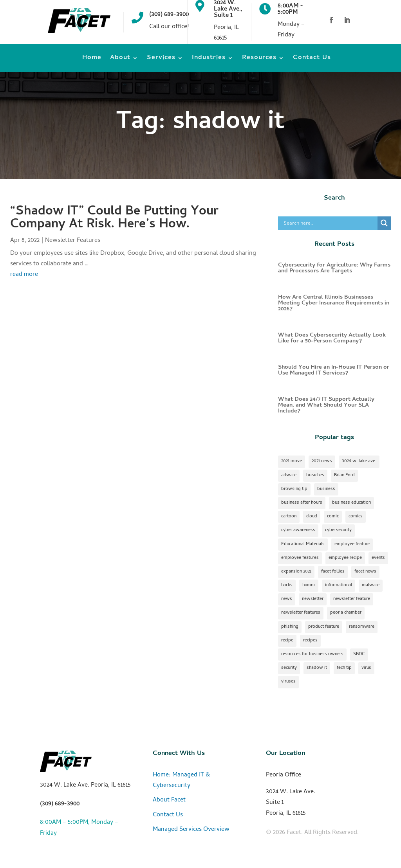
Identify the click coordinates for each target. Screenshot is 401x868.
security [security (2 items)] (289, 668)
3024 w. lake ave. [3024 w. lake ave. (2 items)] (359, 461)
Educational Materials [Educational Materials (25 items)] (303, 544)
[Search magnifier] (384, 223)
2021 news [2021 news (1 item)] (322, 461)
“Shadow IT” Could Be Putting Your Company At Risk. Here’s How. (114, 219)
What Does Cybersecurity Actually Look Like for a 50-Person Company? (332, 338)
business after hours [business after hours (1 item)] (302, 503)
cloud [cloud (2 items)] (312, 517)
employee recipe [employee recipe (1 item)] (345, 558)
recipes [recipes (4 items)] (310, 641)
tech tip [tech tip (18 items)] (344, 668)
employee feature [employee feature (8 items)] (352, 544)
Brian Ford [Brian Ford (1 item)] (344, 475)
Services (161, 59)
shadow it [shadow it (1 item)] (317, 668)
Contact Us (312, 59)
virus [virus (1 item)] (366, 668)
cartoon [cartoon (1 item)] (289, 517)
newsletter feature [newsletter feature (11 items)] (352, 599)
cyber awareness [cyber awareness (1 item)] (298, 530)
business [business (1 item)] (326, 489)
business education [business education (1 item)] (351, 503)
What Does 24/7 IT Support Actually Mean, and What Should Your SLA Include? (326, 405)
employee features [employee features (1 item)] (300, 558)
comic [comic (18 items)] (333, 517)
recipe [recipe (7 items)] (287, 641)
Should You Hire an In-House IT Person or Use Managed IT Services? (334, 370)
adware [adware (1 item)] (289, 475)
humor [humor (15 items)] (309, 585)
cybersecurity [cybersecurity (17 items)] (338, 530)
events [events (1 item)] (378, 558)
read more (24, 275)
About (120, 59)
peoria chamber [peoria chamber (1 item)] (346, 613)
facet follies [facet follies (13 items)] (333, 572)
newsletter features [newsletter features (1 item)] (301, 613)
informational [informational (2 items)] (339, 585)
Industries (209, 59)
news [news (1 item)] (287, 599)
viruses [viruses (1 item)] (288, 682)
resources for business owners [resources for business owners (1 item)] (312, 654)
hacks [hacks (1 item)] (287, 585)
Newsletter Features (73, 241)
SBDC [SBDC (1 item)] (359, 654)
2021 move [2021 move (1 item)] (292, 461)
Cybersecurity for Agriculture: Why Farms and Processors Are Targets (334, 268)
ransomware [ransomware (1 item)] (362, 627)
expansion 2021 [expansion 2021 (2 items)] (296, 572)
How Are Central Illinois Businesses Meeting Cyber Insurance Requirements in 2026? (334, 303)
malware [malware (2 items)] (371, 585)
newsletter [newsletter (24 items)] (313, 599)
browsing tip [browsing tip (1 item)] (294, 489)
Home (92, 59)
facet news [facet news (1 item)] (365, 572)
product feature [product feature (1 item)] (324, 627)
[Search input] (330, 223)
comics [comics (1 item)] (356, 517)
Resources (259, 59)
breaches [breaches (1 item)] (315, 475)
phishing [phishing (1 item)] (290, 627)
